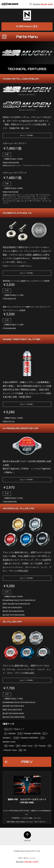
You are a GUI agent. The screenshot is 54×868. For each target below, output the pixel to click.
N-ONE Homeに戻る (27, 26)
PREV (27, 762)
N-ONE (27, 15)
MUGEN (10, 4)
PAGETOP (27, 835)
